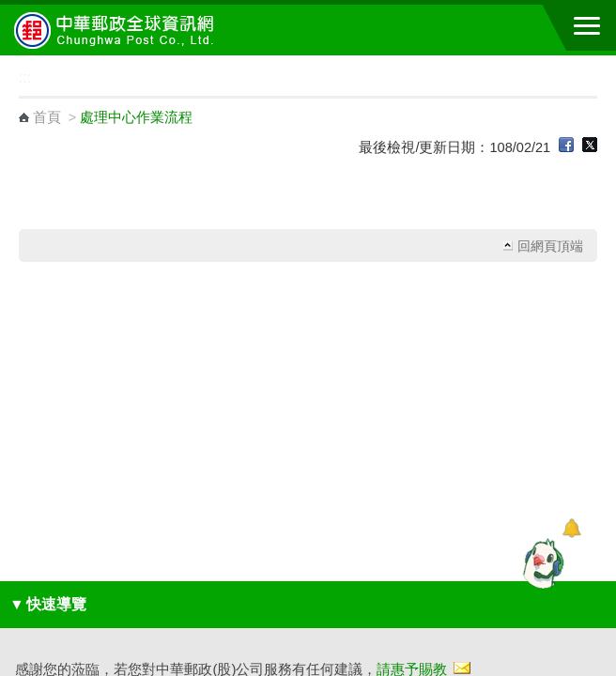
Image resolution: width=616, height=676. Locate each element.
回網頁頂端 (550, 246)
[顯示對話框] (571, 528)
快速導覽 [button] (48, 604)
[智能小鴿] (541, 563)
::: (6, 63)
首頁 (47, 117)
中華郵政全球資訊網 (117, 30)
